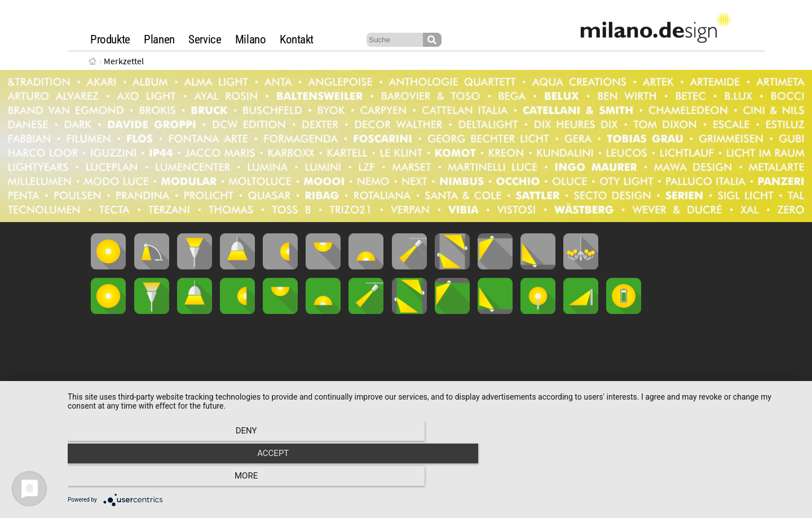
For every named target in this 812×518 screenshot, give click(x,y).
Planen (159, 39)
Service (205, 39)
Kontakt (297, 39)
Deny (178, 479)
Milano (251, 39)
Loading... (406, 378)
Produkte (110, 39)
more (690, 479)
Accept (434, 479)
